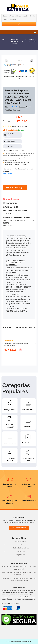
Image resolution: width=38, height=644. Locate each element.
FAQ (21, 545)
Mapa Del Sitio (21, 555)
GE (25, 40)
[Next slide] (32, 61)
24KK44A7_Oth (14, 107)
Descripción (10, 203)
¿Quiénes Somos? (21, 541)
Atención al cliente (19, 528)
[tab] (17, 61)
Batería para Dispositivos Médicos (15, 42)
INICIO (3, 40)
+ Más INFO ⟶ (9, 174)
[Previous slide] (6, 61)
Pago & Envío (21, 551)
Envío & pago (11, 207)
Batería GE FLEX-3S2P (32, 41)
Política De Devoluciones (21, 548)
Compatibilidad (12, 199)
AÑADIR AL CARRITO (15, 187)
